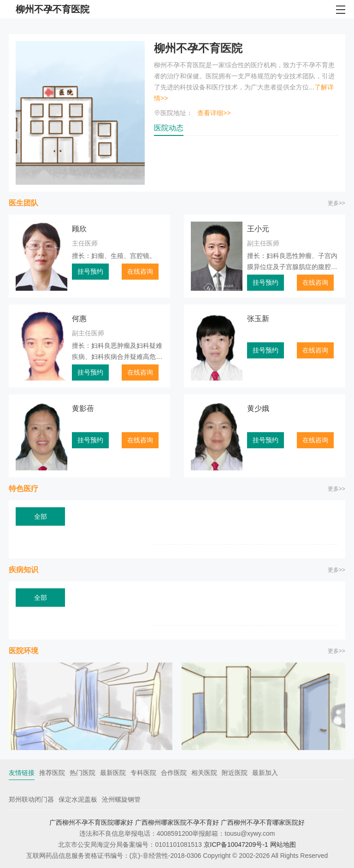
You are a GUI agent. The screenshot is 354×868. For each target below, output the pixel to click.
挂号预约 (90, 271)
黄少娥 (258, 408)
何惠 (79, 319)
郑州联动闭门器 (31, 799)
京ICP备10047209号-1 (236, 845)
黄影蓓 (83, 408)
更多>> (336, 203)
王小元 (258, 229)
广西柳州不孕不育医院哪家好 (91, 822)
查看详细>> (214, 113)
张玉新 (258, 319)
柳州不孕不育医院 (198, 48)
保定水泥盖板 (78, 799)
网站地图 (283, 845)
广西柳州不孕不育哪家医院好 (263, 822)
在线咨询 (140, 271)
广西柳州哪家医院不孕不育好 (177, 822)
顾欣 (79, 229)
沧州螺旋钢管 (121, 799)
